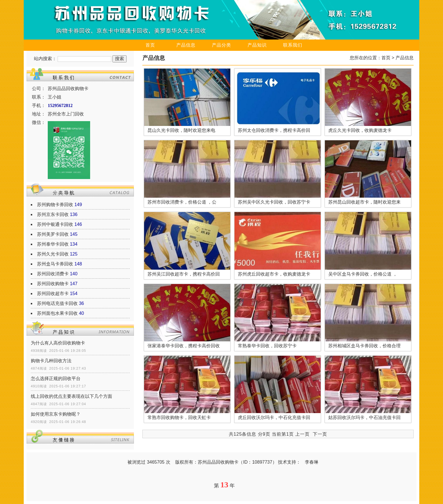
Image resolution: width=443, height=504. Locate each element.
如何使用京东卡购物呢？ (56, 414)
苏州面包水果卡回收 (57, 313)
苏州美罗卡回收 (53, 234)
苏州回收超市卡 (53, 294)
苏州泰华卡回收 (53, 244)
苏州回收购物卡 (53, 284)
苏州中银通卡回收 (55, 224)
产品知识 (257, 45)
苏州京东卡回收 (53, 214)
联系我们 (293, 45)
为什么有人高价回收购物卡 (58, 343)
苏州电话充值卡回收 (57, 303)
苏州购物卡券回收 (55, 205)
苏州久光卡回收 (53, 254)
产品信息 (186, 45)
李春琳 (312, 462)
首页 (150, 45)
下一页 (320, 434)
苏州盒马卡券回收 (55, 264)
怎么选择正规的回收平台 (56, 378)
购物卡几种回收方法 (51, 361)
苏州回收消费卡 (53, 274)
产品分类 (221, 45)
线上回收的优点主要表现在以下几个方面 (71, 396)
